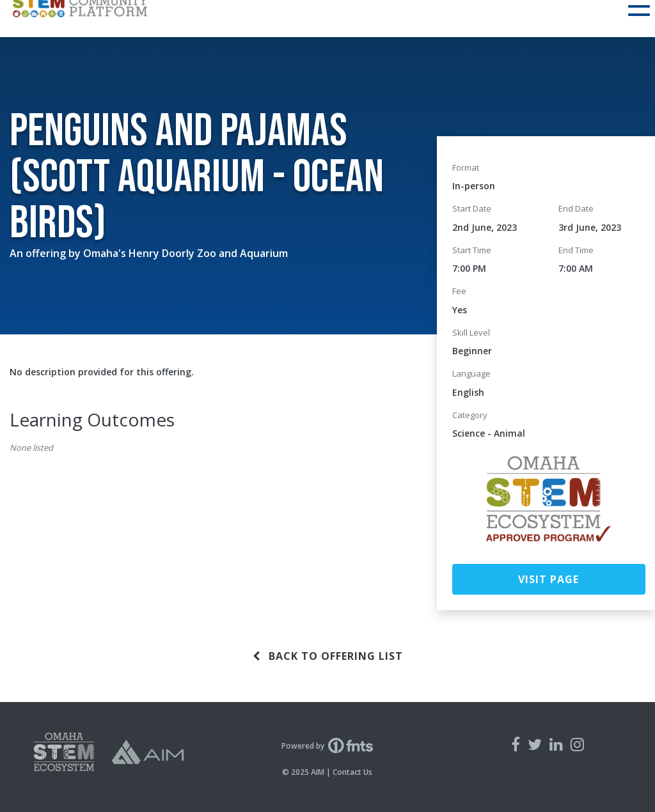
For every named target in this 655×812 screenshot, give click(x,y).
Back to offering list (328, 656)
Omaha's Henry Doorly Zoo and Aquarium (185, 253)
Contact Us (352, 772)
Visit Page (548, 579)
